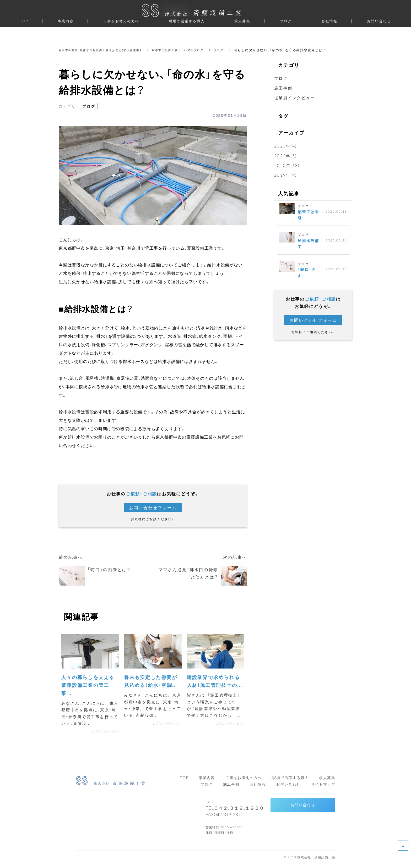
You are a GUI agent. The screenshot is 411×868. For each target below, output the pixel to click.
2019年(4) (285, 175)
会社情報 (329, 21)
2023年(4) (285, 146)
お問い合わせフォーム (153, 508)
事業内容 (66, 21)
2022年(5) (285, 156)
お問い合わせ (303, 809)
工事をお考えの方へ (121, 21)
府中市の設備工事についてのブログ (195, 50)
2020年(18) (287, 165)
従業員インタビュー (294, 98)
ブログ (241, 50)
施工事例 (283, 88)
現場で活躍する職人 (187, 21)
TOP (24, 21)
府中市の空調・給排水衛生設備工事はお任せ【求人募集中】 (107, 50)
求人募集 (242, 21)
